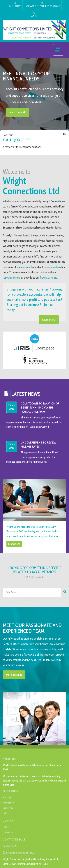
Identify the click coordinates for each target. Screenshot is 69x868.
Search (34, 15)
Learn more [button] (17, 112)
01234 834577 (15, 5)
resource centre (12, 278)
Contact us (8, 832)
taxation (28, 212)
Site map (7, 797)
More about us (14, 675)
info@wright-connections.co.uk (42, 5)
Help (5, 813)
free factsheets (48, 278)
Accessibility (9, 803)
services (25, 267)
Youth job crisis (17, 140)
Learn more (49, 320)
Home (6, 827)
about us (55, 267)
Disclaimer (8, 808)
